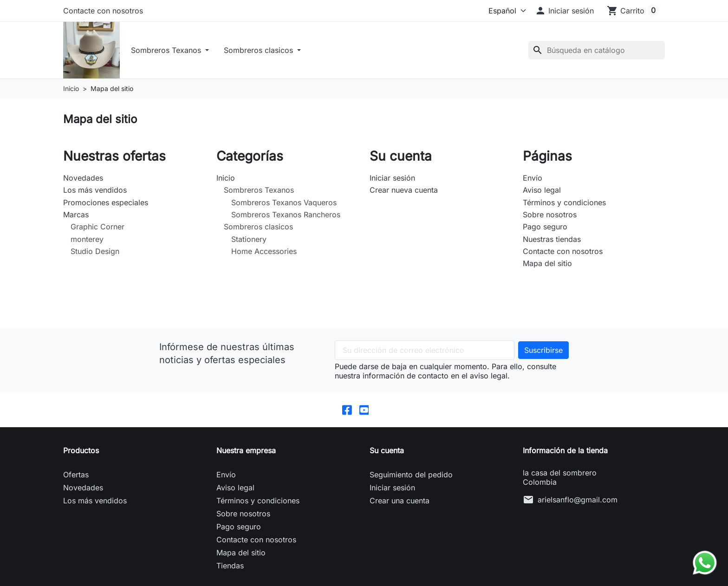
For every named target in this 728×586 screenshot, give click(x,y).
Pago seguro (545, 228)
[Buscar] (597, 51)
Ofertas (76, 477)
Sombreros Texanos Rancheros (286, 216)
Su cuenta (387, 453)
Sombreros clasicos (261, 51)
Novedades (83, 180)
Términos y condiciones (564, 204)
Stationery (249, 241)
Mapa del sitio (547, 265)
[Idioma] (498, 11)
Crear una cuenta (400, 503)
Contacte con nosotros (103, 11)
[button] (564, 11)
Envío (533, 180)
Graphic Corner (97, 228)
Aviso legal (542, 192)
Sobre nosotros (550, 216)
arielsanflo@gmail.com (578, 502)
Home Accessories (264, 253)
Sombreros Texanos (169, 51)
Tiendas (230, 568)
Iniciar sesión (392, 180)
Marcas (76, 216)
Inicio (226, 180)
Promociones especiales (106, 204)
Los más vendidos (95, 192)
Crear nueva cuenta (404, 192)
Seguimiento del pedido (411, 477)
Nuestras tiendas (552, 241)
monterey (87, 241)
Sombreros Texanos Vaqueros (284, 204)
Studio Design (95, 253)
